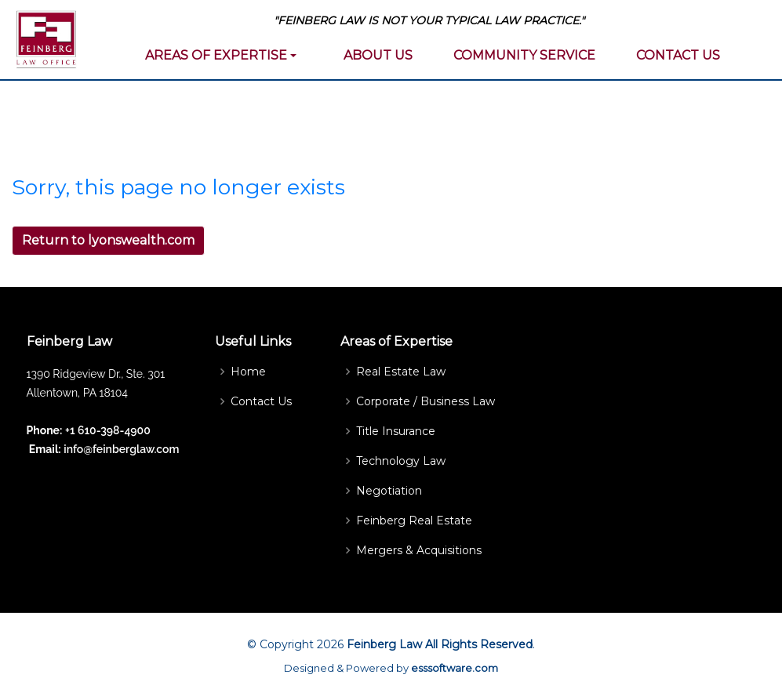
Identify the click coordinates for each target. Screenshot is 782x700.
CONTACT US (678, 55)
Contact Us (261, 401)
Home (248, 372)
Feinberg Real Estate (414, 520)
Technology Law (401, 461)
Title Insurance (396, 431)
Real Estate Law (401, 372)
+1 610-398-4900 (108, 430)
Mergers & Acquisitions (419, 550)
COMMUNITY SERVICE (524, 55)
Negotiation (389, 491)
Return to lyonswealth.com (108, 240)
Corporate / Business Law (426, 401)
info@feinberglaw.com (120, 449)
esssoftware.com (455, 668)
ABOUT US (378, 55)
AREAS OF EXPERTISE (216, 55)
